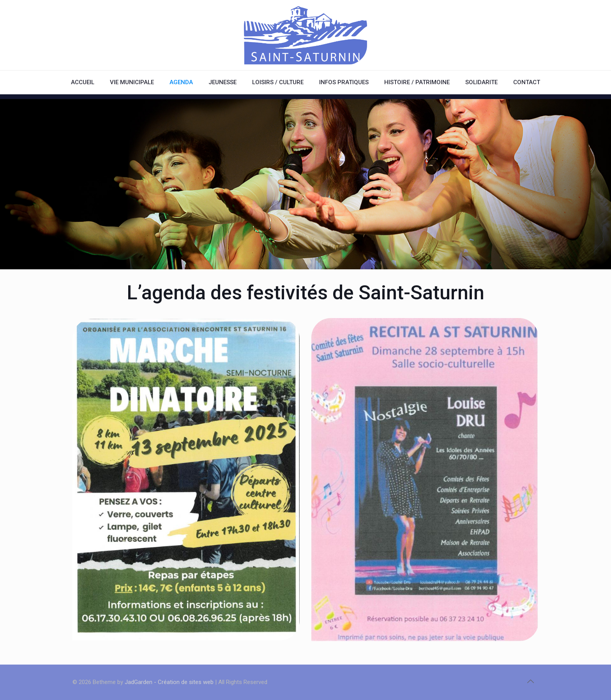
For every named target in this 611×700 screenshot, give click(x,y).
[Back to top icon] (530, 681)
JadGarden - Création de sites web (169, 682)
